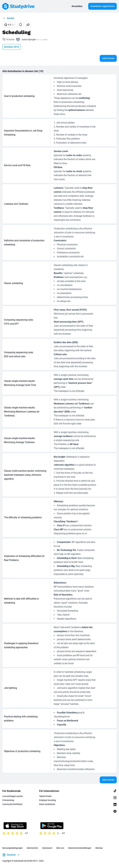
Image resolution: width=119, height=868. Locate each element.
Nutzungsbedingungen (13, 848)
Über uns (60, 848)
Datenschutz (32, 848)
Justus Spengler (29, 39)
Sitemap (99, 848)
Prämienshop (8, 800)
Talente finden (45, 796)
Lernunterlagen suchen (13, 796)
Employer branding (47, 800)
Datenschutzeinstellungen (80, 848)
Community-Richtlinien (12, 804)
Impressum (47, 848)
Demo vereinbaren (47, 804)
